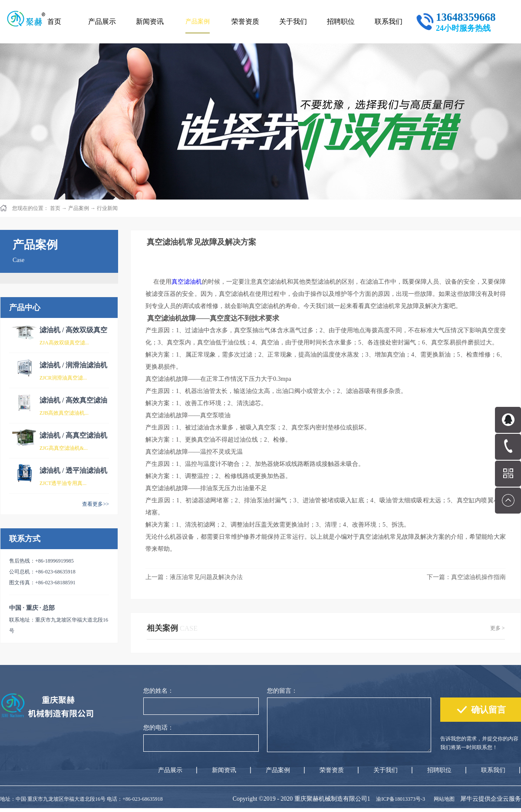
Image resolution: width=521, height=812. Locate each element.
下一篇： (466, 577)
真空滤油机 (187, 282)
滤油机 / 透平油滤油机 (73, 470)
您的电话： (158, 728)
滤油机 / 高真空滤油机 (73, 435)
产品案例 (79, 208)
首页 (54, 21)
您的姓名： (158, 691)
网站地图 (443, 799)
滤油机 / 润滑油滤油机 (73, 365)
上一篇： (194, 577)
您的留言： (282, 691)
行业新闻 (107, 208)
